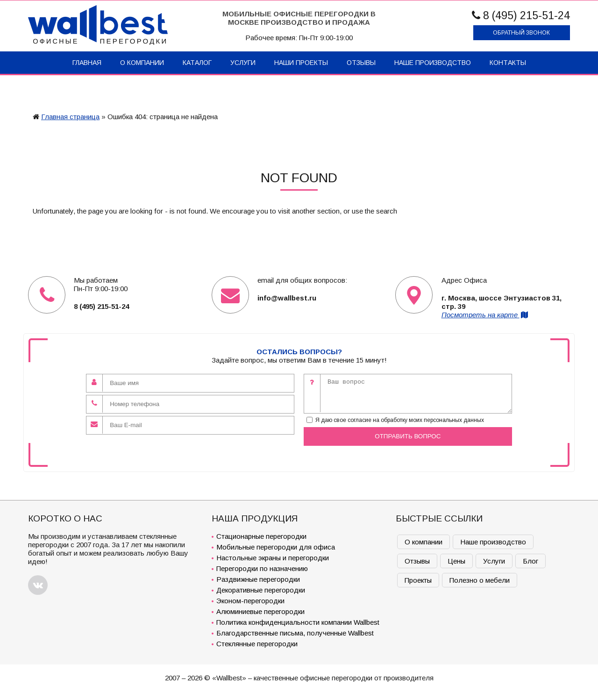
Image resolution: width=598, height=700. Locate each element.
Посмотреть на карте (485, 315)
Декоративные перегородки (261, 590)
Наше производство (433, 63)
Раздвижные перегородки (258, 579)
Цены (456, 561)
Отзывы (361, 63)
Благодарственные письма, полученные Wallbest (295, 633)
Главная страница (70, 117)
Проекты (418, 580)
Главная (87, 63)
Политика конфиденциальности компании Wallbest (298, 622)
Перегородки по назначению (262, 568)
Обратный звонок (521, 33)
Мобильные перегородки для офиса (276, 547)
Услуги (243, 63)
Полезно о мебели (480, 580)
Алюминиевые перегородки (260, 611)
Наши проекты (301, 63)
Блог (530, 561)
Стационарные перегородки (261, 536)
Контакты (508, 63)
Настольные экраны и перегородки (273, 558)
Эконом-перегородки (250, 601)
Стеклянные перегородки (257, 644)
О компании (142, 63)
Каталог (197, 63)
